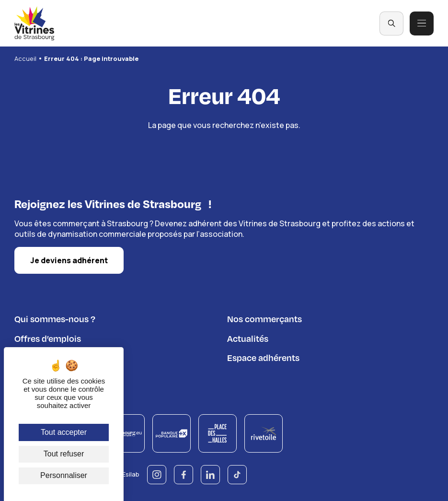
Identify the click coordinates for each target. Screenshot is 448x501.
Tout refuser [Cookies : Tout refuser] (64, 454)
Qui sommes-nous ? (55, 317)
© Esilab (127, 473)
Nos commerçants (264, 317)
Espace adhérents (263, 356)
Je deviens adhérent (69, 259)
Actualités (248, 337)
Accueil (25, 58)
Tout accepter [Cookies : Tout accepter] (64, 432)
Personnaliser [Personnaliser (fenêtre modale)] (64, 475)
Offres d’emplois (48, 337)
